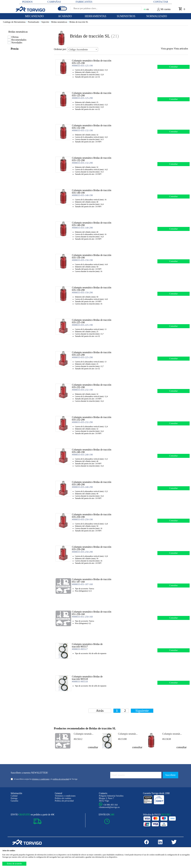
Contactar (161, 2)
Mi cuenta (164, 9)
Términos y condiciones (65, 796)
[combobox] (83, 49)
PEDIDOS (27, 2)
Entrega (14, 798)
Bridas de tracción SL (79, 22)
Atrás (100, 711)
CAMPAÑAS (54, 2)
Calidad (14, 796)
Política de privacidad (64, 801)
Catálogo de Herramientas (15, 22)
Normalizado (35, 22)
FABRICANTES (84, 2)
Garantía (14, 801)
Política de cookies (63, 798)
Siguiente (142, 711)
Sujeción (46, 22)
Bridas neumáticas (60, 22)
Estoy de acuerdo (14, 864)
